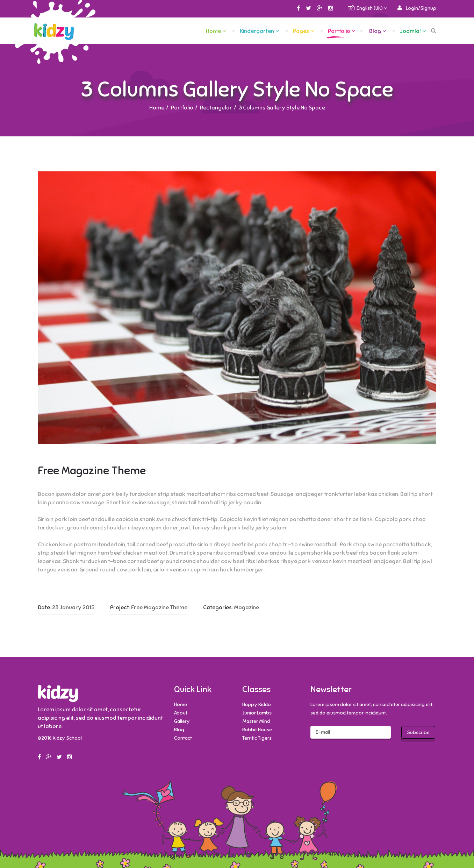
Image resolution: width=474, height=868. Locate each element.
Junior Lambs (257, 713)
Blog (375, 31)
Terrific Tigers (257, 738)
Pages (301, 31)
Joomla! (410, 31)
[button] (417, 8)
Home (213, 31)
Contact (183, 738)
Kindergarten (257, 31)
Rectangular (216, 108)
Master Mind (256, 721)
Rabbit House (257, 730)
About (181, 713)
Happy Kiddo (257, 705)
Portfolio (339, 31)
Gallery (182, 721)
